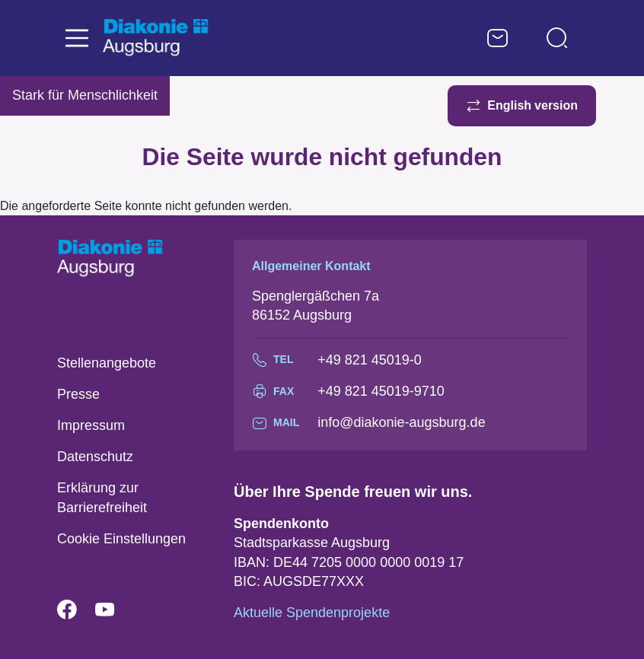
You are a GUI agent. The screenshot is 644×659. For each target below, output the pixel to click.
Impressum (91, 425)
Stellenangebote (107, 363)
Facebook (76, 610)
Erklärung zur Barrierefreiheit (102, 497)
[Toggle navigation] (77, 38)
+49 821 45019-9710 (381, 391)
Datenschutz (95, 457)
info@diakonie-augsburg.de (401, 422)
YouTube (114, 610)
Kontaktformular (498, 38)
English (509, 105)
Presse (78, 394)
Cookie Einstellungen (121, 539)
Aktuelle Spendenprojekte (312, 613)
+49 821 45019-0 (370, 360)
